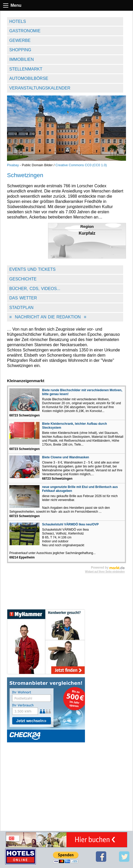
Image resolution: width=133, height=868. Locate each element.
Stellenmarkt (26, 69)
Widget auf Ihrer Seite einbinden (105, 572)
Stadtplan (21, 308)
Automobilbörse (29, 78)
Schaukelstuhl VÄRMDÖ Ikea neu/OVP (70, 524)
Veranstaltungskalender (40, 88)
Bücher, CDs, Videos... (35, 289)
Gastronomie (25, 31)
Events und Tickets (32, 269)
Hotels (18, 21)
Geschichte (23, 279)
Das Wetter (23, 298)
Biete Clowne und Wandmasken (66, 457)
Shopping (20, 50)
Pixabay (13, 165)
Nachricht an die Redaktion (48, 317)
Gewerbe (20, 40)
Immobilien (22, 59)
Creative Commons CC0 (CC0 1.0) (81, 165)
